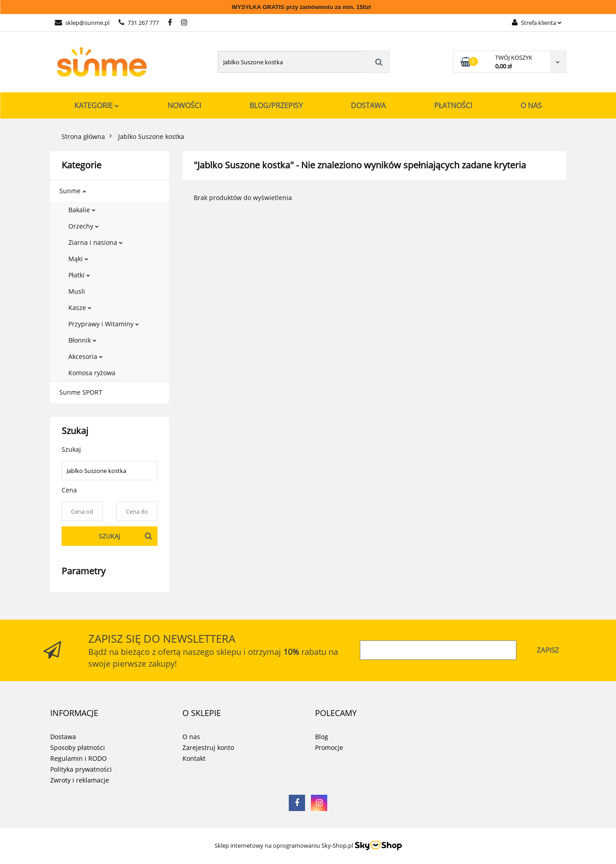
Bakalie (82, 210)
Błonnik (82, 340)
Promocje (329, 747)
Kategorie (97, 105)
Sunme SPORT (81, 392)
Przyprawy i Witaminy (104, 324)
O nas (531, 105)
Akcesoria (86, 356)
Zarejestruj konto (208, 747)
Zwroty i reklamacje (80, 780)
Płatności (453, 105)
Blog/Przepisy (276, 105)
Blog (322, 737)
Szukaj (110, 536)
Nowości (184, 105)
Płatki (79, 275)
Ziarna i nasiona (96, 242)
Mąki (78, 259)
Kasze (80, 308)
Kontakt (194, 758)
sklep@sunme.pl (82, 23)
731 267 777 (139, 23)
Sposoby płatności (78, 747)
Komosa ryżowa (92, 373)
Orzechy (84, 226)
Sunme (73, 191)
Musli (77, 291)
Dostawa (368, 105)
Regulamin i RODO (79, 758)
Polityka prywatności (81, 769)
